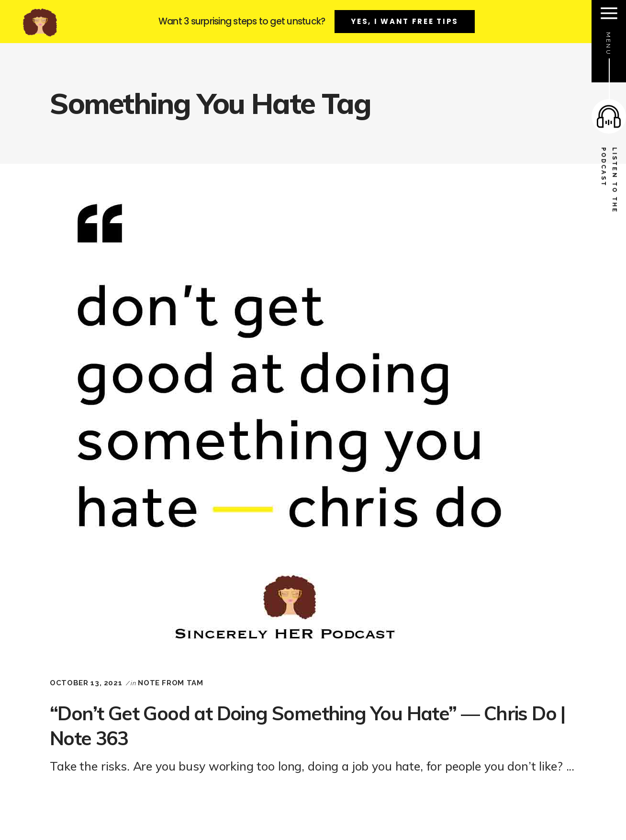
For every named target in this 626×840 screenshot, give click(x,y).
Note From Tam (170, 683)
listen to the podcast (609, 181)
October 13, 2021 (86, 683)
